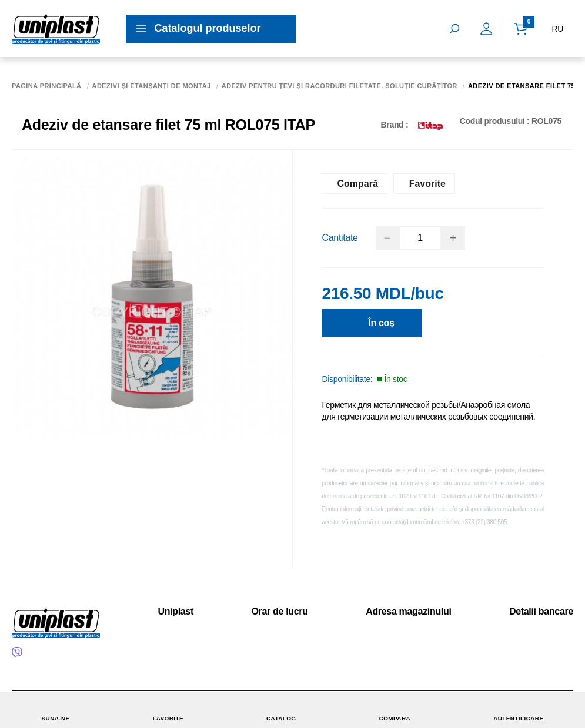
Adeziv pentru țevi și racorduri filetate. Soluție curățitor (340, 86)
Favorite (168, 710)
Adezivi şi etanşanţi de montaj (152, 86)
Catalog (281, 710)
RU (557, 29)
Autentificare (519, 710)
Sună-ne (55, 710)
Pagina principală (47, 86)
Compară (395, 710)
